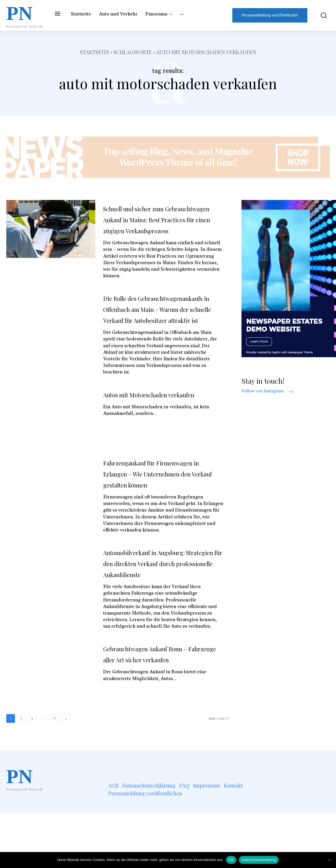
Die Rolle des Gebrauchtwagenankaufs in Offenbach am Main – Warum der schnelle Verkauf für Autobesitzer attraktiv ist (162, 331)
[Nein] (329, 860)
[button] (321, 15)
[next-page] (66, 774)
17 (54, 774)
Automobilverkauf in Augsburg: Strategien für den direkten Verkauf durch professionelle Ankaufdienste (158, 612)
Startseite (95, 52)
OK (231, 860)
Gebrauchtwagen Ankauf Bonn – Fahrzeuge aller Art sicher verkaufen (160, 714)
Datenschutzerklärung (259, 860)
